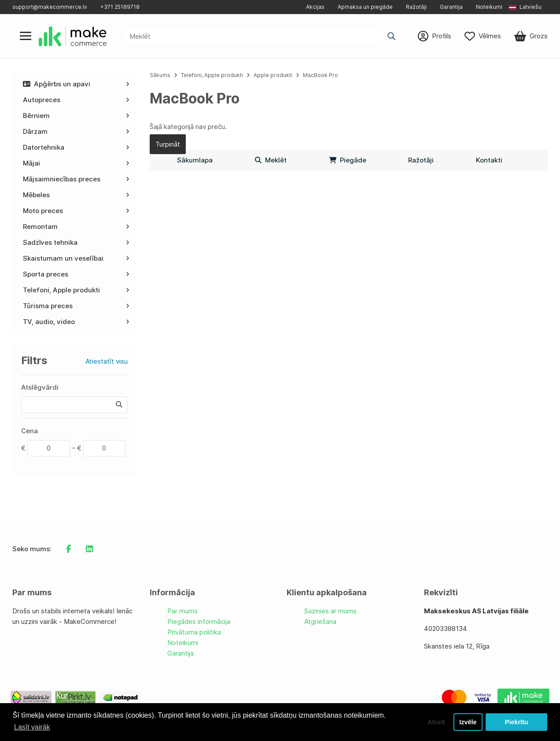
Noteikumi (489, 7)
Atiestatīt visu (107, 361)
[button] (528, 7)
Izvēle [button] (468, 722)
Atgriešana (320, 621)
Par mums (182, 611)
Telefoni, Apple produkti (212, 75)
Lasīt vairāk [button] (32, 727)
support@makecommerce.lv (50, 7)
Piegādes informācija (199, 621)
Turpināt (168, 144)
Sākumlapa (195, 160)
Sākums (160, 75)
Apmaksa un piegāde (365, 7)
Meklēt (271, 160)
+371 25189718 (120, 7)
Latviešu (525, 7)
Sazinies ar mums (330, 611)
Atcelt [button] (436, 722)
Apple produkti (273, 75)
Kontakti (489, 160)
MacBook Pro (321, 75)
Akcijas (315, 7)
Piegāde (348, 160)
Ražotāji (416, 7)
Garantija (451, 7)
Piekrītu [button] (517, 722)
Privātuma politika (194, 632)
